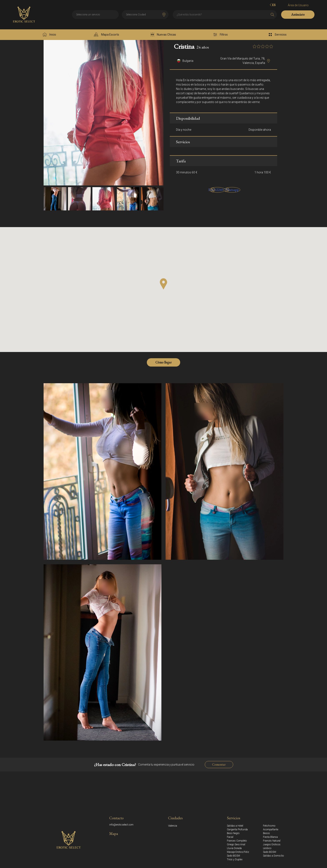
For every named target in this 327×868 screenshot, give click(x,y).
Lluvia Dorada (234, 848)
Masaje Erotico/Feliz (238, 852)
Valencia (173, 826)
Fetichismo (269, 826)
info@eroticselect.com (121, 825)
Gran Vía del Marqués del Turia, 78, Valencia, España (243, 61)
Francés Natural (272, 841)
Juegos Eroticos (272, 844)
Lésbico (267, 848)
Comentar (219, 764)
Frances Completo (237, 841)
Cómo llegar (163, 362)
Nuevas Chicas (163, 35)
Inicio (49, 35)
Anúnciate (298, 14)
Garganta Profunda (237, 829)
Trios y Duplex (235, 859)
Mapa (114, 834)
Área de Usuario (298, 5)
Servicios (278, 35)
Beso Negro (233, 833)
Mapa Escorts (106, 35)
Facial (230, 837)
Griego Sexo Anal (236, 844)
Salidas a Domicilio (273, 856)
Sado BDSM (270, 852)
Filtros (221, 35)
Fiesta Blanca (270, 837)
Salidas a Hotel (235, 826)
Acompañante (271, 829)
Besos (266, 833)
